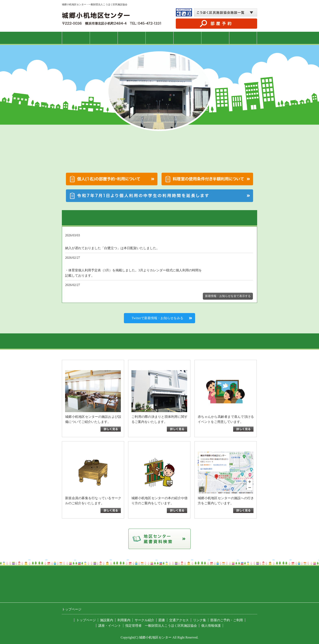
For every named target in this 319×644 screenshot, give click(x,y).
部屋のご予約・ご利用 (227, 620)
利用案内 (132, 38)
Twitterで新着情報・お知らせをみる (157, 318)
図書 (215, 38)
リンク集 (200, 620)
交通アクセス (243, 38)
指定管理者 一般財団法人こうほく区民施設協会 (161, 626)
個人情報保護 (211, 626)
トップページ (76, 38)
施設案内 (104, 38)
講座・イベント (159, 38)
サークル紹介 (187, 38)
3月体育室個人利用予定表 (113, 276)
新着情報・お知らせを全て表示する (228, 296)
